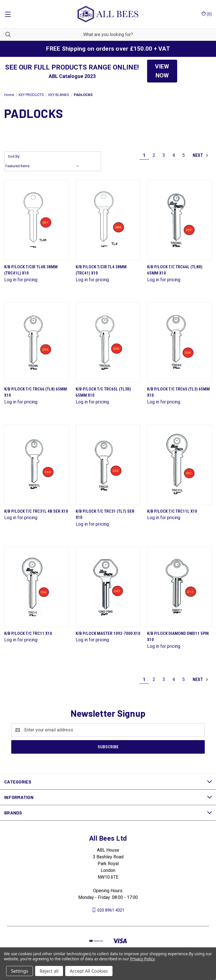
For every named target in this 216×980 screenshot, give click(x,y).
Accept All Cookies (89, 971)
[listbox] (43, 166)
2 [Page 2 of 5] (154, 155)
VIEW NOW (162, 71)
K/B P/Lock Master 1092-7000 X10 (108, 633)
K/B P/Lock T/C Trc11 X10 (28, 633)
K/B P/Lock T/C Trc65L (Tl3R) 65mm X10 (103, 392)
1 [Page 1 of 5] (144, 155)
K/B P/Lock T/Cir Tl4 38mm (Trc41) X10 (101, 270)
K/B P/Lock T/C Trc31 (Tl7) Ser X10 (105, 514)
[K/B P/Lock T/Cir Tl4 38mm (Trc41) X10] (108, 220)
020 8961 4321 (111, 910)
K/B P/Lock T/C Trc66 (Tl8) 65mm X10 (36, 392)
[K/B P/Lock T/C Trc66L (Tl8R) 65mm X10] (179, 220)
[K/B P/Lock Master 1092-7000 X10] (108, 587)
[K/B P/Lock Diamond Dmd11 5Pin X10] (179, 587)
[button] (162, 71)
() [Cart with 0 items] (207, 14)
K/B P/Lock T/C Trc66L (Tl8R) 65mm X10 (175, 270)
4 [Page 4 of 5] (174, 155)
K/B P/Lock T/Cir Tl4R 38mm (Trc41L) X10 (31, 270)
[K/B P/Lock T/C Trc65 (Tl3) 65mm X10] (179, 342)
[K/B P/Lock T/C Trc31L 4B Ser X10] (37, 465)
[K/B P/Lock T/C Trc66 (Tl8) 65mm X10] (37, 342)
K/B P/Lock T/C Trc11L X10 (172, 511)
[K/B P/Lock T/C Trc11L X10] (179, 465)
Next (201, 155)
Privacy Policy (142, 959)
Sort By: (14, 156)
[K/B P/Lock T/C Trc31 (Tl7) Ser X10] (108, 465)
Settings (20, 971)
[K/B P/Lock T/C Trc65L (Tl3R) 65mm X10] (108, 342)
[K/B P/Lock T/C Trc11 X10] (37, 587)
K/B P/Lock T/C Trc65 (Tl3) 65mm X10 (178, 392)
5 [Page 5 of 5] (184, 155)
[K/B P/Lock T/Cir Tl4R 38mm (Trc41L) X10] (37, 220)
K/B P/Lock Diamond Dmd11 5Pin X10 (178, 637)
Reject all (49, 971)
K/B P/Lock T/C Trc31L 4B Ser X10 (36, 511)
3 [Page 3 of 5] (164, 155)
